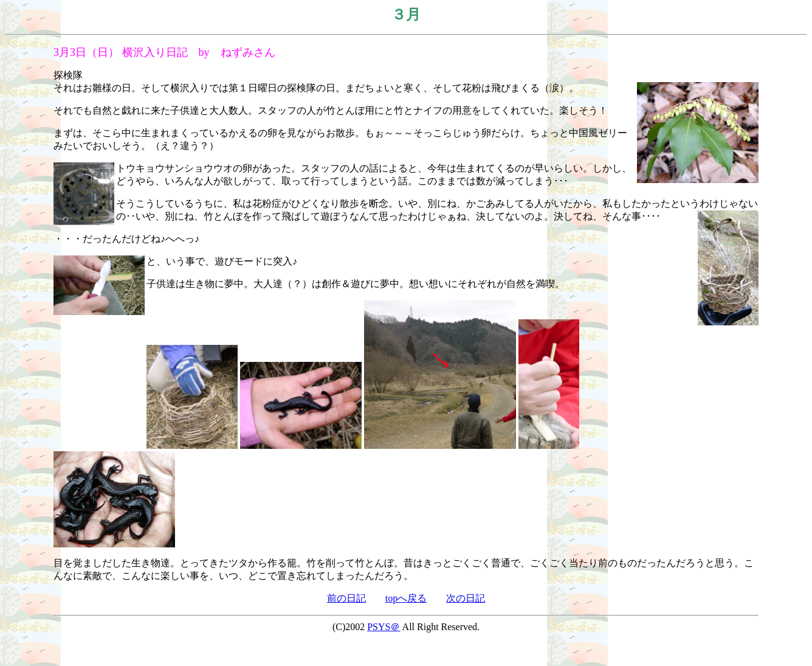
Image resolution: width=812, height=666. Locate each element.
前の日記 (346, 598)
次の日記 (466, 598)
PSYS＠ (384, 627)
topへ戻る (406, 598)
